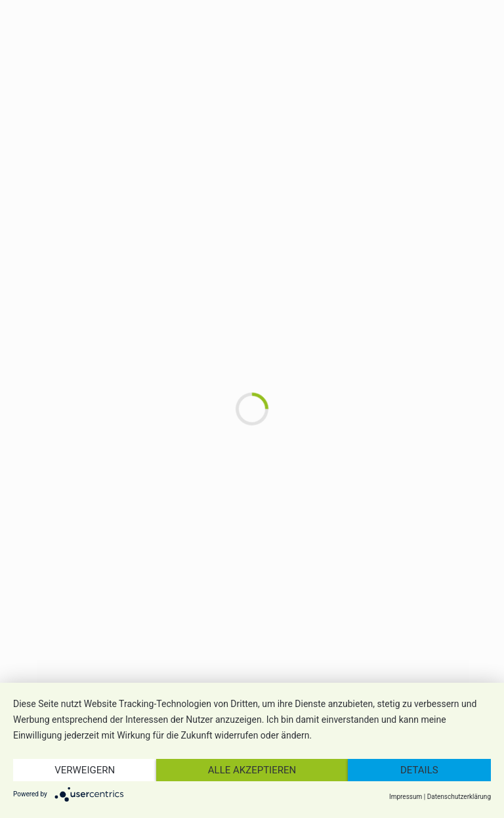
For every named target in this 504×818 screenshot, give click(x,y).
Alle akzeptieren (252, 770)
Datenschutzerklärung (459, 797)
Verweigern (85, 770)
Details (419, 770)
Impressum (406, 797)
